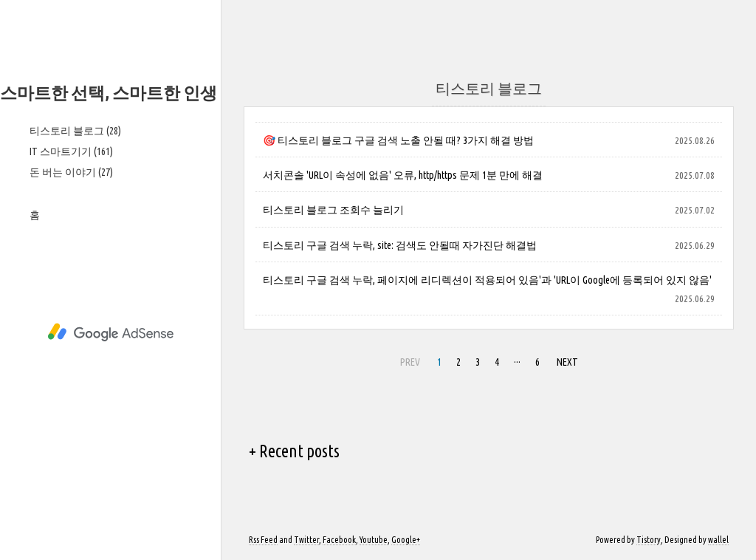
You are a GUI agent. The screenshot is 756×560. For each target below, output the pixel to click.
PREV (408, 360)
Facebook (339, 540)
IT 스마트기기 (71, 151)
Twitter (306, 540)
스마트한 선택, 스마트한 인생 (109, 93)
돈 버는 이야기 (71, 172)
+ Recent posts (294, 451)
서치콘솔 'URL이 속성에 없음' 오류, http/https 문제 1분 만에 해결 (403, 175)
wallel (718, 540)
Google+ (406, 540)
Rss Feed (263, 540)
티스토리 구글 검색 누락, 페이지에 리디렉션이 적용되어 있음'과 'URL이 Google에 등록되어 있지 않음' (487, 280)
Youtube (374, 540)
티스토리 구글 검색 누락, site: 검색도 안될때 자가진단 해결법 (400, 245)
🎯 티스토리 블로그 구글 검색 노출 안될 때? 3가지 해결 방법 (398, 140)
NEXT (566, 360)
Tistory (649, 540)
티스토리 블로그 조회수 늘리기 (333, 210)
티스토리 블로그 (75, 131)
